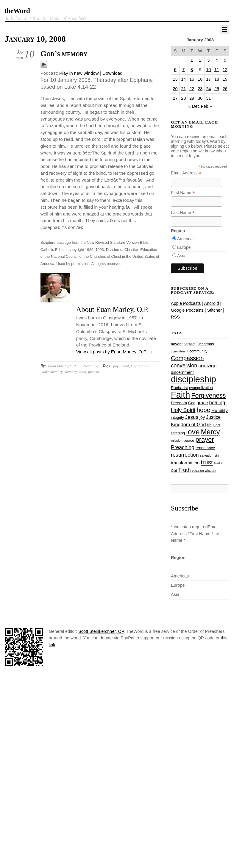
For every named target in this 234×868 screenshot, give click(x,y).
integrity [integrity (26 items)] (177, 418)
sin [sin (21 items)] (217, 455)
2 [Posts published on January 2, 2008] (200, 60)
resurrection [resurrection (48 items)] (185, 455)
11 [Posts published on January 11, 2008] (217, 70)
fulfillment (121, 366)
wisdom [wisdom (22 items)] (210, 471)
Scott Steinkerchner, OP (101, 631)
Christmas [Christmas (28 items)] (205, 344)
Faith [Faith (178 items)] (180, 395)
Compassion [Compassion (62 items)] (187, 358)
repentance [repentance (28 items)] (205, 448)
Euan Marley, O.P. (62, 366)
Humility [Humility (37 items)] (220, 410)
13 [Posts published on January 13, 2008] (175, 79)
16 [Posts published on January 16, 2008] (200, 79)
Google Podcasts (187, 310)
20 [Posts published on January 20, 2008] (175, 89)
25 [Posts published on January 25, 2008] (217, 89)
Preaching (90, 366)
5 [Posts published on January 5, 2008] (225, 60)
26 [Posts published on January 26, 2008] (225, 89)
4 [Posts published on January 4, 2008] (217, 60)
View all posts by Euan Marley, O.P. (114, 352)
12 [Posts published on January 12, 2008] (225, 70)
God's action (141, 366)
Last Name (183, 213)
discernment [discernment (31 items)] (182, 372)
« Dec (194, 106)
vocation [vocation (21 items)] (198, 471)
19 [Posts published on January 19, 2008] (225, 79)
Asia (181, 256)
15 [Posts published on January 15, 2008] (192, 79)
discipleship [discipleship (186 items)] (194, 379)
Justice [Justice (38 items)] (213, 417)
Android (211, 303)
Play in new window (79, 73)
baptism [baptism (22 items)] (189, 344)
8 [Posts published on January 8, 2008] (192, 70)
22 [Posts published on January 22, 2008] (192, 89)
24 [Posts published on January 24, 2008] (208, 89)
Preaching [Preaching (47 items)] (183, 447)
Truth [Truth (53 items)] (184, 470)
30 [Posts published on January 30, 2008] (200, 98)
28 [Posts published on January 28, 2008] (183, 98)
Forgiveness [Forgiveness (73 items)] (208, 396)
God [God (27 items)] (192, 403)
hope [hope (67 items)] (204, 410)
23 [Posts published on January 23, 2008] (200, 89)
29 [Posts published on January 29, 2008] (192, 98)
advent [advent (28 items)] (177, 344)
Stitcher (214, 310)
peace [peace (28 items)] (189, 440)
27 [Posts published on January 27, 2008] (175, 98)
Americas (186, 239)
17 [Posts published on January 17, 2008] (208, 79)
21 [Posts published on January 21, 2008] (183, 89)
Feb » (206, 106)
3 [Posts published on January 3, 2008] (208, 60)
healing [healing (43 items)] (217, 403)
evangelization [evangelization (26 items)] (201, 388)
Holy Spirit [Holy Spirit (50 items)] (183, 410)
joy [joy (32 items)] (202, 417)
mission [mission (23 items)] (177, 441)
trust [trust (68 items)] (207, 462)
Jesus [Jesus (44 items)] (192, 417)
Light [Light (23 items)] (217, 425)
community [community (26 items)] (198, 351)
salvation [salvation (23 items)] (207, 455)
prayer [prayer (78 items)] (205, 440)
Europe (184, 247)
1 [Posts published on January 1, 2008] (192, 60)
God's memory (52, 372)
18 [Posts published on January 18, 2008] (217, 79)
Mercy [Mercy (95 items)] (210, 432)
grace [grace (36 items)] (202, 403)
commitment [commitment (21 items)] (180, 351)
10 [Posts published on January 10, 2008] (208, 70)
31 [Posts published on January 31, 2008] (208, 98)
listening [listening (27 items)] (178, 433)
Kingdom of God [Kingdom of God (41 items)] (188, 424)
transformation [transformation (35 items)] (185, 463)
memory (70, 372)
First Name (183, 193)
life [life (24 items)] (209, 425)
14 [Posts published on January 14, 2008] (183, 79)
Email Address (186, 173)
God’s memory (64, 54)
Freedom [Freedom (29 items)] (179, 403)
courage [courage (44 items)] (208, 366)
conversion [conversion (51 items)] (184, 365)
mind (82, 372)
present (94, 372)
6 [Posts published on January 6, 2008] (175, 70)
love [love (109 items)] (193, 432)
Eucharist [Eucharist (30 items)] (179, 388)
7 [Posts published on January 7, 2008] (183, 70)
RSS (175, 317)
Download (113, 73)
